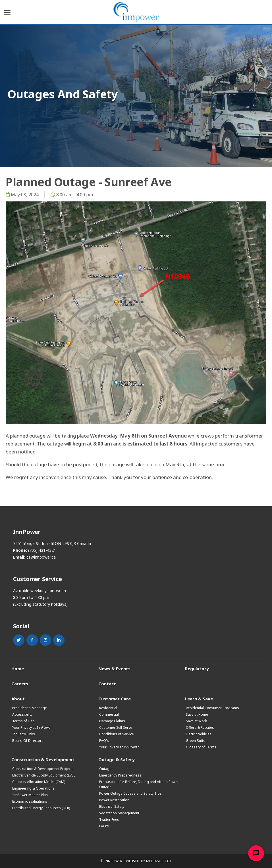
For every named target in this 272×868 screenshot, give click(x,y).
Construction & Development (43, 759)
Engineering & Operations (33, 788)
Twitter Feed (109, 820)
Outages (106, 769)
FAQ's (104, 741)
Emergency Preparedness (120, 775)
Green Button (197, 741)
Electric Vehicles (199, 734)
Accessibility (22, 714)
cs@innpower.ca (41, 557)
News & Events (114, 668)
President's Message (30, 708)
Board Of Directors (28, 741)
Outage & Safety (117, 759)
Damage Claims (112, 721)
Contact (107, 683)
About (18, 699)
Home (18, 668)
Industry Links (24, 734)
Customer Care (115, 699)
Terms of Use (23, 721)
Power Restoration (114, 800)
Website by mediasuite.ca (149, 861)
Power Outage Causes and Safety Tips (130, 793)
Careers (20, 683)
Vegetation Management (119, 813)
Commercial (109, 714)
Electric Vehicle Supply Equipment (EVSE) (44, 775)
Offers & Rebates (200, 728)
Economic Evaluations (30, 801)
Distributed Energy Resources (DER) (41, 808)
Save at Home (197, 714)
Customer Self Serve (116, 728)
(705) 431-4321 (42, 550)
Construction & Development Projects (43, 769)
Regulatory (197, 668)
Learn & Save (199, 699)
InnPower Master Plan (30, 795)
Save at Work (196, 721)
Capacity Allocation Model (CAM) (39, 782)
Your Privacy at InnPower (32, 728)
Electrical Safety (112, 806)
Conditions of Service (117, 734)
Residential (108, 708)
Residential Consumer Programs (212, 708)
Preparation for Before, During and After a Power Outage (139, 784)
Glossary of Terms (201, 747)
